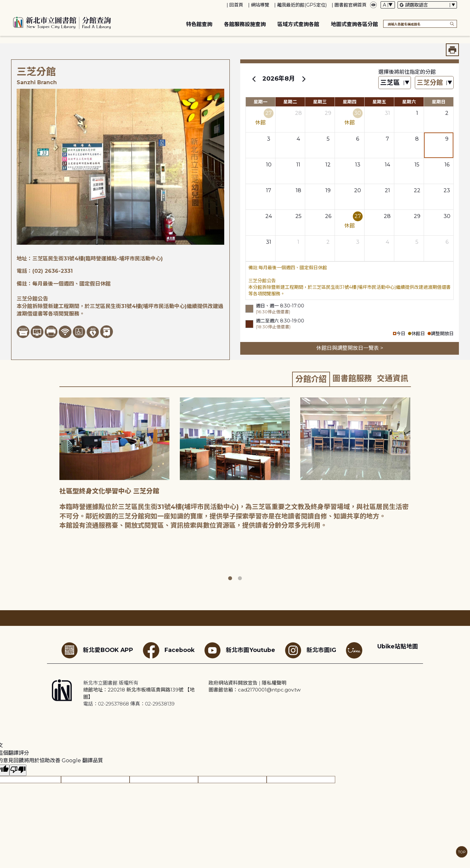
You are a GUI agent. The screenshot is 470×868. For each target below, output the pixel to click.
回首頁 (236, 5)
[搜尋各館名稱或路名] (420, 24)
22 (417, 190)
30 (358, 113)
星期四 (350, 102)
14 (387, 165)
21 (387, 190)
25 (298, 216)
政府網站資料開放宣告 (233, 683)
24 (269, 216)
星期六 (409, 102)
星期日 (439, 102)
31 (387, 113)
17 (269, 190)
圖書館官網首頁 (351, 5)
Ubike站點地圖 (398, 646)
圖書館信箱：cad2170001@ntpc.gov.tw (255, 690)
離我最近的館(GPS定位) (302, 5)
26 (328, 216)
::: (3, 4)
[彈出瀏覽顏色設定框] (373, 5)
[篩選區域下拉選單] (395, 83)
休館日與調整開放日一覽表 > (350, 348)
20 (358, 190)
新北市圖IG (311, 650)
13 (358, 165)
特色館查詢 (199, 24)
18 (298, 190)
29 (328, 113)
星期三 (320, 102)
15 (417, 165)
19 (328, 190)
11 (298, 165)
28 (298, 113)
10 (269, 165)
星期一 (260, 102)
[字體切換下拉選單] (388, 5)
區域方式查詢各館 (298, 24)
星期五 (379, 102)
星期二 (290, 102)
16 (447, 165)
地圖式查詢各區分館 (354, 24)
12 (328, 165)
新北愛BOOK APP (97, 650)
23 (447, 190)
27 (269, 113)
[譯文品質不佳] (18, 770)
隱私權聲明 (274, 683)
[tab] (311, 379)
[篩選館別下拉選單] (434, 83)
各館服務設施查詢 (245, 24)
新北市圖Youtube (240, 650)
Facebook (169, 650)
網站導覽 (260, 5)
